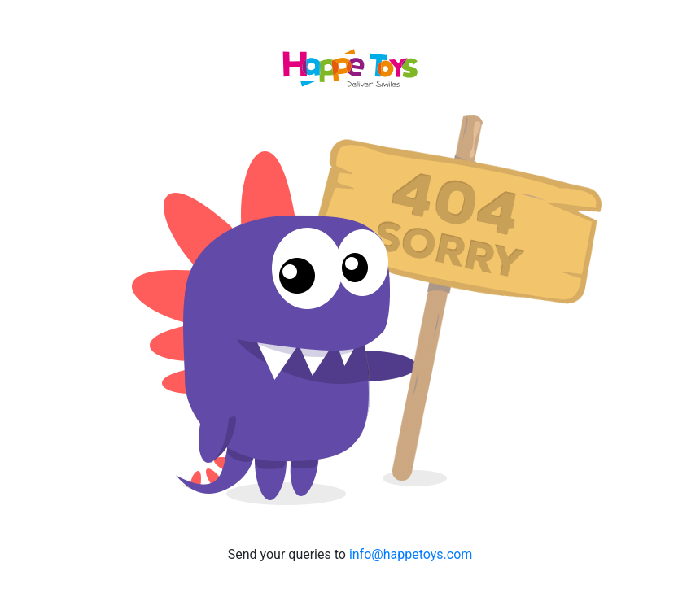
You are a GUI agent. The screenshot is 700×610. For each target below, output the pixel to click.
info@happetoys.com (411, 554)
